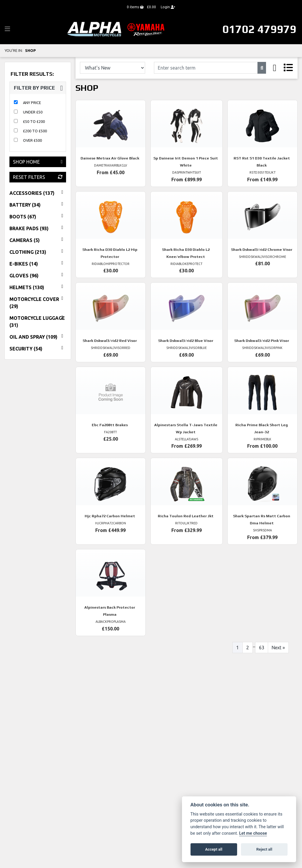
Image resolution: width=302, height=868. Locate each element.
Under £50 (33, 112)
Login (168, 7)
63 (262, 648)
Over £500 (32, 140)
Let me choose (253, 833)
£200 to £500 (35, 131)
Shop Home (38, 162)
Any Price (32, 103)
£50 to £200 (34, 121)
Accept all (214, 849)
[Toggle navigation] (7, 29)
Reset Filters (38, 177)
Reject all (264, 849)
